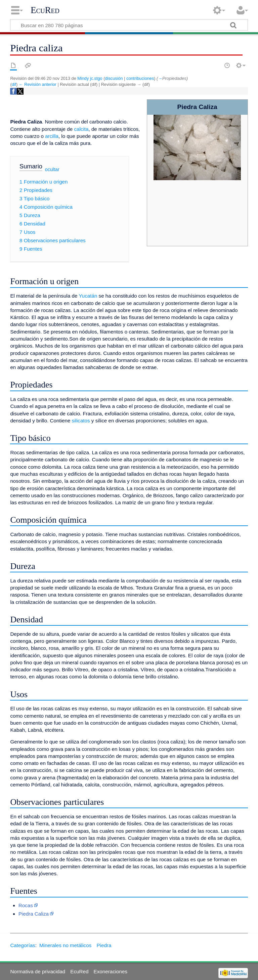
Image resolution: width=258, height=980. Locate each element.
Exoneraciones (111, 971)
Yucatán (88, 296)
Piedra (104, 945)
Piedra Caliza (34, 914)
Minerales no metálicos (65, 945)
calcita (81, 129)
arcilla (52, 136)
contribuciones (140, 78)
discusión (114, 78)
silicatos (81, 421)
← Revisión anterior (38, 84)
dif (14, 84)
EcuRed (45, 10)
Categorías (23, 945)
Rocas (26, 905)
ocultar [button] (52, 169)
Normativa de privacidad (38, 971)
